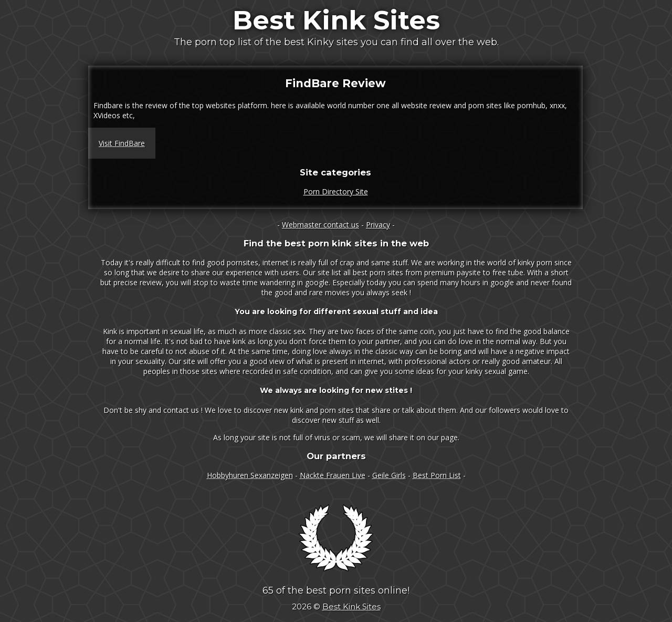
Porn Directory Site (336, 191)
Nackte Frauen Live (333, 475)
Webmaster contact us (321, 225)
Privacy (378, 225)
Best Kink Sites (336, 20)
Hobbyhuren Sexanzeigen (250, 475)
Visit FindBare (122, 143)
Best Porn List (437, 475)
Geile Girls (389, 475)
